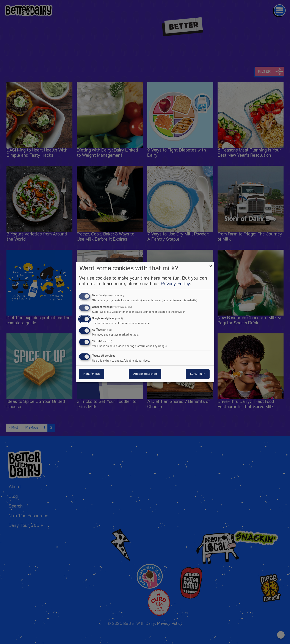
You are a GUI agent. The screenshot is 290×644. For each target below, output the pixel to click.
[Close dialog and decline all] (211, 265)
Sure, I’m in (198, 374)
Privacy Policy (175, 284)
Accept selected (145, 374)
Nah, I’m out (92, 374)
